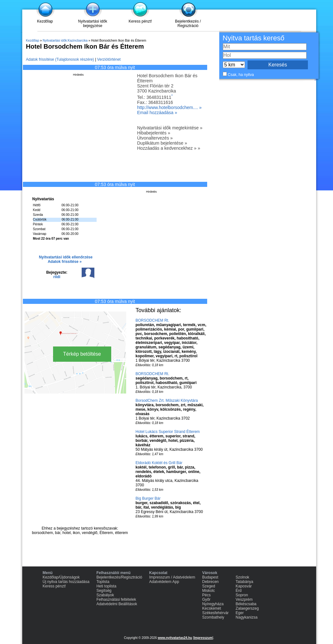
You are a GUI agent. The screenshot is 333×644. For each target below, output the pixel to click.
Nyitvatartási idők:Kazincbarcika (65, 41)
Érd (239, 591)
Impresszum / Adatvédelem (172, 577)
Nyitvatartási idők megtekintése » (170, 128)
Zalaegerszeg (247, 608)
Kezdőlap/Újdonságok (61, 577)
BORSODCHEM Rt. (153, 320)
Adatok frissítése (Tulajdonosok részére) (60, 59)
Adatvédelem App (164, 582)
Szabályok (105, 595)
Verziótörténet (109, 59)
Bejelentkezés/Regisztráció (119, 577)
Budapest (210, 577)
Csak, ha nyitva (241, 75)
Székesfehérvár (215, 613)
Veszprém (244, 599)
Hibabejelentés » (154, 133)
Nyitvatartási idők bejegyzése (93, 24)
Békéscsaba (246, 604)
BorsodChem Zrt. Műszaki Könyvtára (167, 401)
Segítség (104, 591)
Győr (206, 599)
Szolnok (243, 577)
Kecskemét (211, 608)
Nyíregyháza (213, 604)
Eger (240, 613)
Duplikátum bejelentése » (162, 143)
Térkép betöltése (82, 354)
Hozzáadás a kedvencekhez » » (169, 148)
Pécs (206, 595)
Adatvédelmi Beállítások (117, 604)
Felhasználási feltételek (116, 599)
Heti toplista (106, 586)
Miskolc (208, 591)
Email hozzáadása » (157, 113)
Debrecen (210, 582)
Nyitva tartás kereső (254, 38)
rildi (57, 277)
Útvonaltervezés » (155, 138)
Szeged (209, 586)
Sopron (242, 595)
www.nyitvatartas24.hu (175, 638)
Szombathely (213, 617)
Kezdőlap (45, 21)
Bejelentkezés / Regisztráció (188, 24)
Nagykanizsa (247, 617)
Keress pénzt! (140, 21)
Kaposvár (244, 586)
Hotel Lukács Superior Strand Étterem (168, 432)
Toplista (103, 582)
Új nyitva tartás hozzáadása (66, 582)
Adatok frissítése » (65, 262)
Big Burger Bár (148, 498)
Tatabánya (245, 582)
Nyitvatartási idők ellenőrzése (66, 257)
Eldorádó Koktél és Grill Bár (159, 463)
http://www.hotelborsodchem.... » (170, 107)
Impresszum (203, 638)
